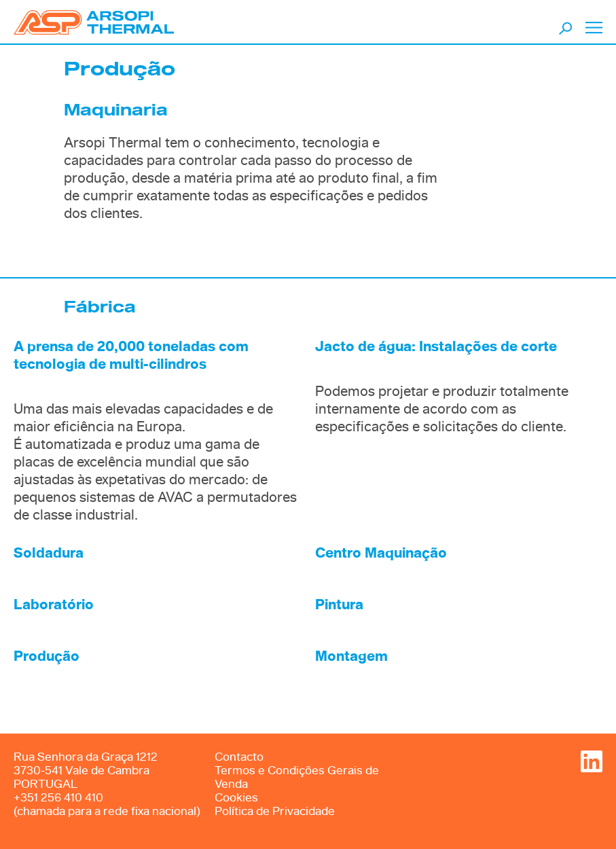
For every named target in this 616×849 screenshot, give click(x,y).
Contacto (239, 757)
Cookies (236, 798)
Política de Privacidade (275, 811)
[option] (308, 250)
